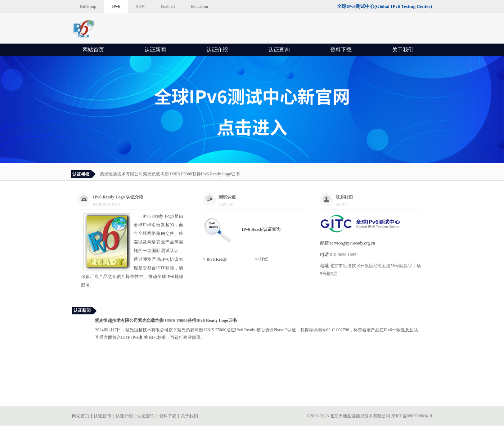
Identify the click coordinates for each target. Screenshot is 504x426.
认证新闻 (155, 50)
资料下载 (341, 50)
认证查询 (279, 50)
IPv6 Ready (217, 259)
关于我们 (403, 50)
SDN (140, 6)
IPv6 (116, 6)
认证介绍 (217, 50)
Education (199, 6)
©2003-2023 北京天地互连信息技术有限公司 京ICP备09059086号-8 (369, 416)
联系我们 (344, 197)
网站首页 (93, 50)
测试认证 (227, 197)
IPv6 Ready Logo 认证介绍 (118, 197)
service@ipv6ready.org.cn (352, 243)
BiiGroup (88, 6)
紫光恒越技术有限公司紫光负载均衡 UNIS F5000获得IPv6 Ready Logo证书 (170, 174)
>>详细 (249, 259)
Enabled (168, 6)
